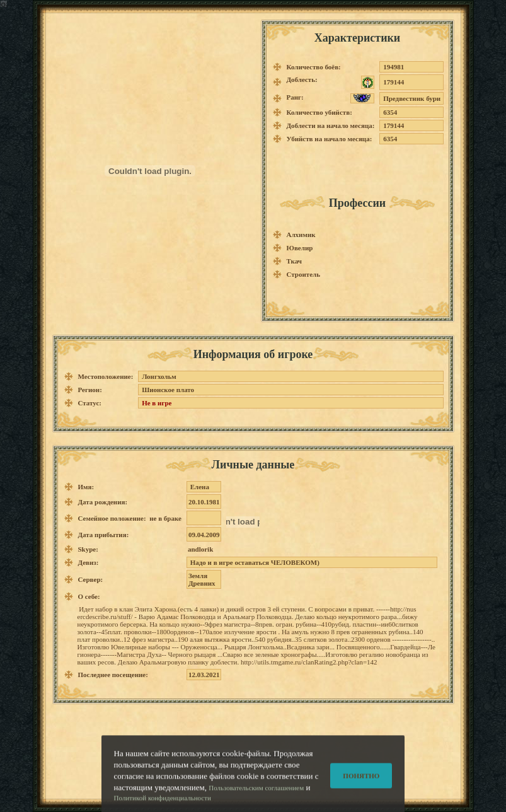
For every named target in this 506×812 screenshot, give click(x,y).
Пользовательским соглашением (256, 793)
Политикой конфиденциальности (163, 803)
